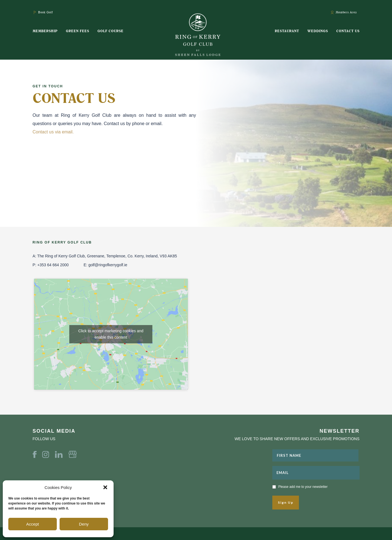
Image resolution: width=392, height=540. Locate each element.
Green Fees (78, 31)
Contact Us (348, 31)
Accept (33, 524)
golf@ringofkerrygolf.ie (108, 265)
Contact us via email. (54, 132)
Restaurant (287, 31)
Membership (45, 31)
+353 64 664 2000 (53, 265)
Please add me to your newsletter (303, 487)
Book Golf (46, 12)
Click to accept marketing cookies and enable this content (111, 334)
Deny (84, 524)
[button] (105, 487)
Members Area (346, 12)
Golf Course (111, 31)
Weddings (318, 31)
